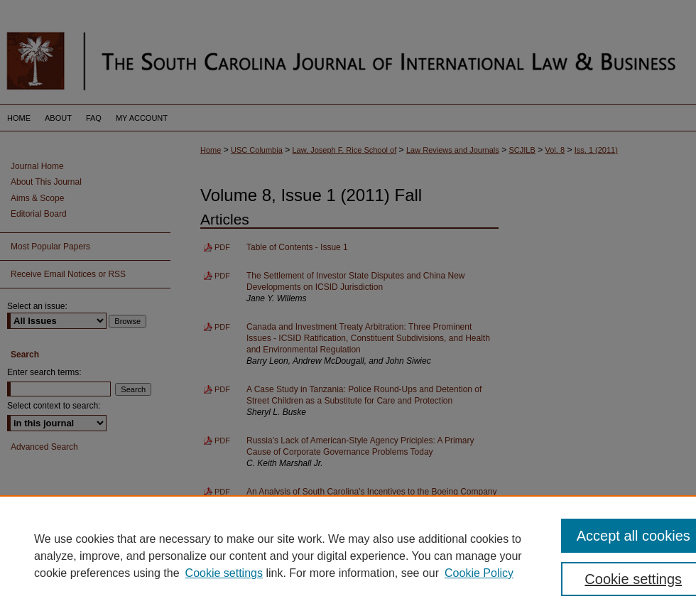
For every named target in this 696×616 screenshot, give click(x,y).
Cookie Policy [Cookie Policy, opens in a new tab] (479, 573)
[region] (348, 556)
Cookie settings (224, 573)
